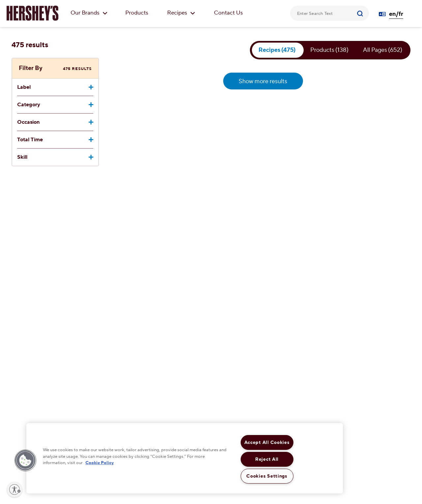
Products (137, 13)
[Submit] (361, 13)
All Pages (383, 50)
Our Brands (89, 13)
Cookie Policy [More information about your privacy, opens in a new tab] (100, 463)
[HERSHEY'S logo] (32, 13)
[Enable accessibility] (15, 489)
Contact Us (228, 13)
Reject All (267, 459)
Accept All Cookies (267, 442)
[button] (25, 460)
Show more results (263, 81)
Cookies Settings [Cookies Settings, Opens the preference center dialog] (267, 476)
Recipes (181, 13)
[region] (185, 458)
